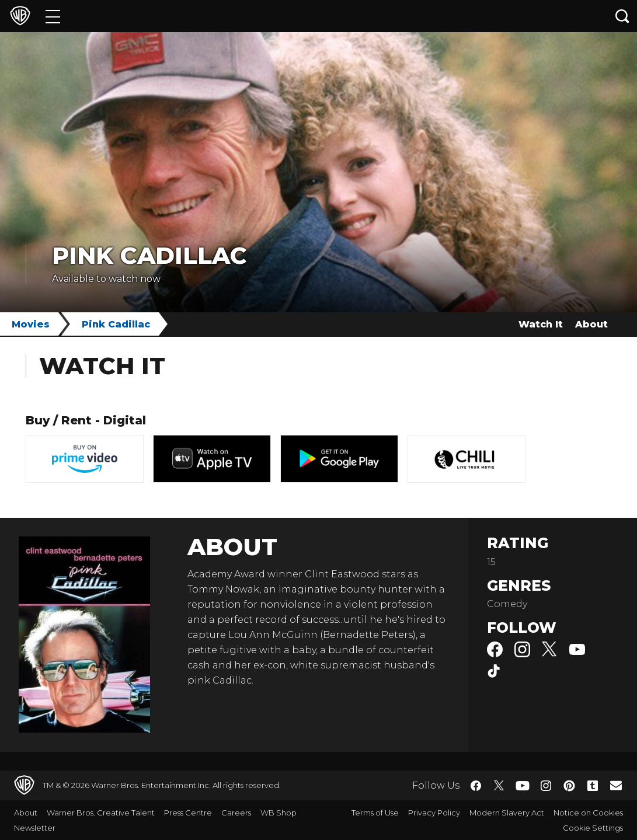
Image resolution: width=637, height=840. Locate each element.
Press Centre (188, 813)
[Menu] (53, 16)
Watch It (541, 324)
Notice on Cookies (588, 813)
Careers (236, 813)
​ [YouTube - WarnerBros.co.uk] (523, 785)
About (591, 324)
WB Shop (279, 813)
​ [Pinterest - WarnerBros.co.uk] (569, 786)
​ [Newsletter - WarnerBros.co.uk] (616, 785)
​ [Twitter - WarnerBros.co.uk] (499, 786)
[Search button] (622, 16)
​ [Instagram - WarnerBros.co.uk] (546, 786)
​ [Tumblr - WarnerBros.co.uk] (593, 786)
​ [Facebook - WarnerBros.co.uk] (476, 786)
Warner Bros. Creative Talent (101, 813)
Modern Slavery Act (507, 813)
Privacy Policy (434, 813)
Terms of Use (375, 813)
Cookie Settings (593, 828)
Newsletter (35, 828)
